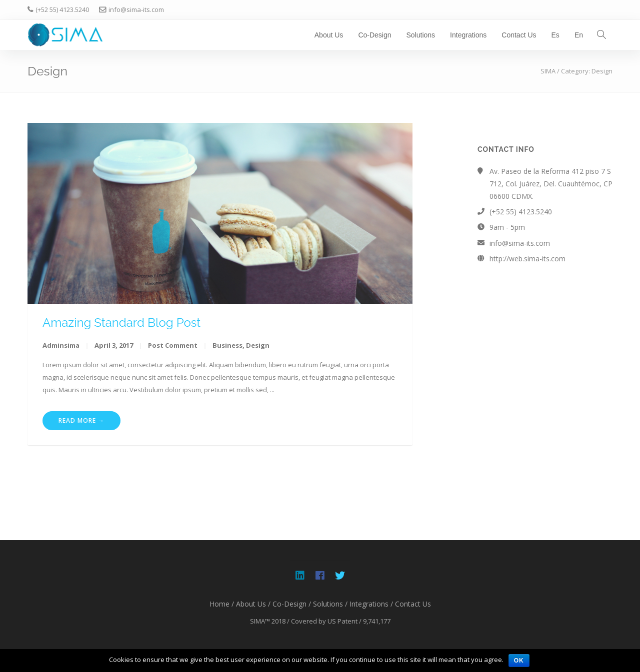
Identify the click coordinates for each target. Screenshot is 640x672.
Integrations (468, 35)
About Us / (253, 604)
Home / (222, 604)
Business (227, 345)
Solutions (421, 35)
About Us (329, 35)
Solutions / (330, 604)
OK (519, 661)
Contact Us (519, 35)
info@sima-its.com (520, 243)
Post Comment (173, 345)
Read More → (81, 420)
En (579, 35)
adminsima (61, 345)
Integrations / (371, 604)
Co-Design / (292, 604)
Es (555, 35)
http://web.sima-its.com (527, 259)
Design (258, 345)
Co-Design (374, 35)
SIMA (548, 71)
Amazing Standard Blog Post (121, 323)
